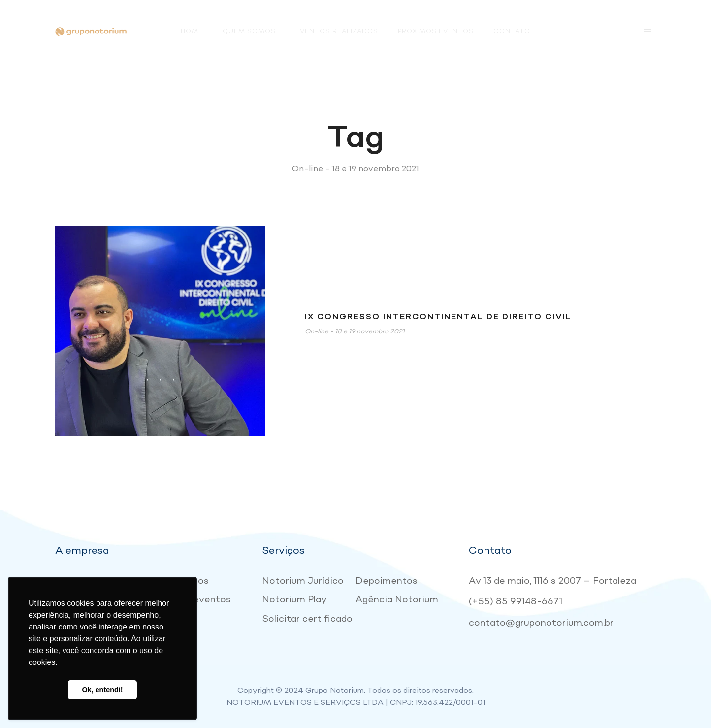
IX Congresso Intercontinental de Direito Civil (438, 317)
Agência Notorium (397, 600)
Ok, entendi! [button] (102, 690)
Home (192, 31)
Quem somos (249, 31)
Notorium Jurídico (303, 581)
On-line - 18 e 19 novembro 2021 (355, 331)
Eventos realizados (337, 31)
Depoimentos (387, 581)
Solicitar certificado (307, 619)
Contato (512, 31)
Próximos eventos (436, 31)
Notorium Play (294, 600)
